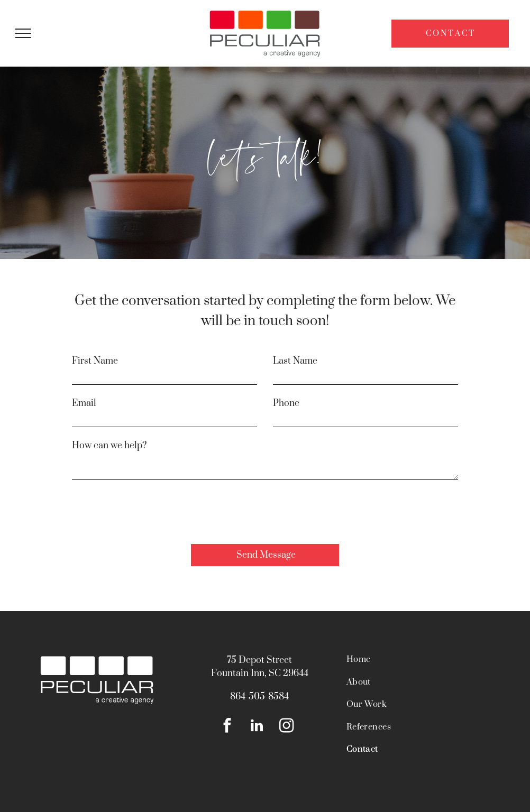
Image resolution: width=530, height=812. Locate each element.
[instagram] (286, 727)
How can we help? (109, 446)
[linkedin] (257, 727)
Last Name (295, 361)
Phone (286, 403)
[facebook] (227, 727)
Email (84, 403)
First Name (95, 361)
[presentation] (152, 513)
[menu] (23, 33)
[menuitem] (418, 665)
